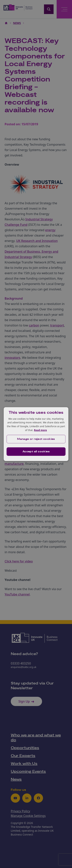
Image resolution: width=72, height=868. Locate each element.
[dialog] (36, 434)
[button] (36, 439)
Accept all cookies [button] (36, 452)
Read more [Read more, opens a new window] (40, 430)
